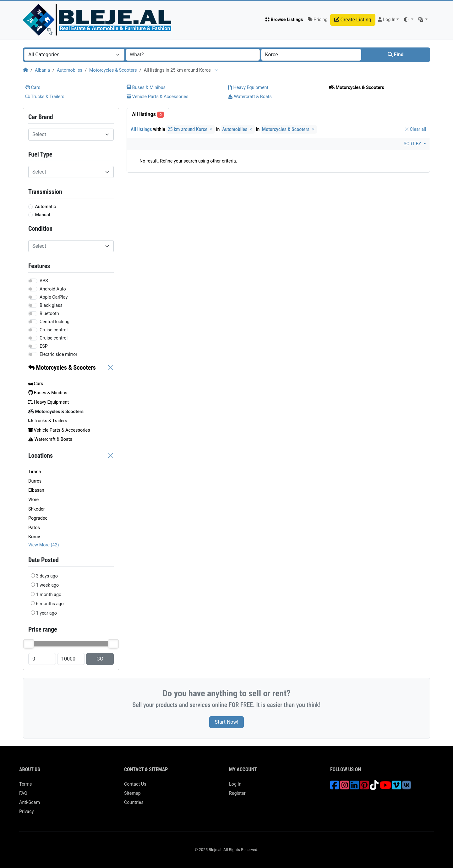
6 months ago (50, 604)
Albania (42, 70)
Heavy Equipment (248, 88)
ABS (44, 281)
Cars (33, 88)
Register (237, 793)
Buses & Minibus (146, 88)
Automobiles (70, 70)
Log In (235, 784)
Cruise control (54, 330)
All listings (148, 115)
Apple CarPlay (54, 297)
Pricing (318, 20)
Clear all (415, 129)
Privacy (27, 812)
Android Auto (53, 289)
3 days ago (47, 576)
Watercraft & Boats (250, 97)
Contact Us (135, 784)
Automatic (46, 207)
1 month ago (49, 595)
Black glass (51, 305)
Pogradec (38, 518)
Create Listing (353, 20)
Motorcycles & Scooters (113, 70)
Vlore (33, 500)
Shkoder (37, 509)
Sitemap (132, 793)
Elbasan (36, 490)
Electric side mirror (58, 354)
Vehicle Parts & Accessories (158, 97)
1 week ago (48, 585)
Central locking (55, 322)
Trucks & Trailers (45, 97)
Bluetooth (49, 314)
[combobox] (74, 55)
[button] (409, 20)
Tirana (35, 472)
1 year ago (46, 613)
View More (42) (44, 545)
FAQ (23, 793)
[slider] (29, 644)
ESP (44, 346)
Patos (34, 528)
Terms (25, 784)
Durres (35, 481)
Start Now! (226, 722)
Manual (43, 215)
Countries (134, 802)
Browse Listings (284, 20)
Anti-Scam (30, 802)
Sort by (413, 144)
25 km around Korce (191, 129)
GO (100, 659)
